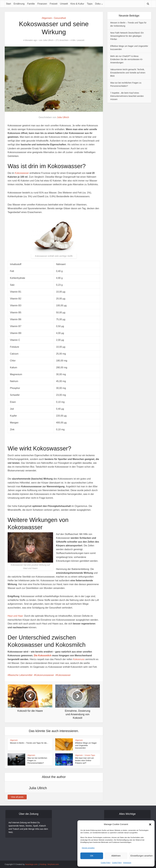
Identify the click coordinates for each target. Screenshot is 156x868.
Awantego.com (31, 864)
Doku (98, 4)
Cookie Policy (106, 863)
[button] (150, 824)
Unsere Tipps (90, 755)
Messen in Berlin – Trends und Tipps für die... (29, 743)
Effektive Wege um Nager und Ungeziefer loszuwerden (86, 745)
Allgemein (47, 18)
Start (9, 4)
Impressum (127, 863)
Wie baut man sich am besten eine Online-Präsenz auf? (85, 760)
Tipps (90, 4)
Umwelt (64, 4)
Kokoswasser (22, 173)
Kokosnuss (79, 659)
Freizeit (54, 4)
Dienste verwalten (88, 848)
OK (92, 856)
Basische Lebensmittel (21, 675)
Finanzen (42, 4)
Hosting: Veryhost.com (49, 864)
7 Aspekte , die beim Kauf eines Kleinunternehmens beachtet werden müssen (127, 96)
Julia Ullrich (48, 40)
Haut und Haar (15, 616)
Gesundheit (60, 18)
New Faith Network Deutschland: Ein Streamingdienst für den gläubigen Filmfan (127, 36)
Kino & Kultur (77, 4)
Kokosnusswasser (44, 675)
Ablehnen (116, 856)
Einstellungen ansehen (141, 856)
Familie (31, 4)
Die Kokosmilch (43, 655)
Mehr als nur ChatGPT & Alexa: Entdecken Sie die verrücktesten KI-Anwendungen (127, 59)
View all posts (17, 797)
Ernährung (19, 4)
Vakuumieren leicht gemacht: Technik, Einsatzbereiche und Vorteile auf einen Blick (128, 73)
